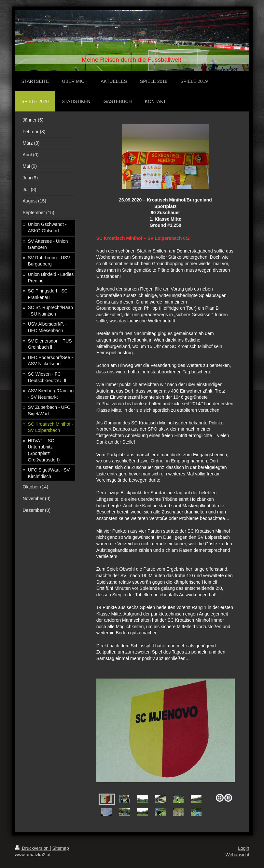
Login (243, 848)
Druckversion (32, 848)
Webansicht (237, 855)
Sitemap (61, 848)
